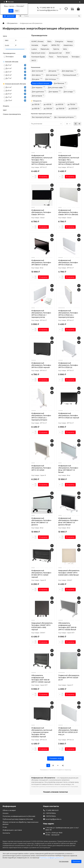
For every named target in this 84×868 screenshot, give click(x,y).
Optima (56, 50)
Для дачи (36, 80)
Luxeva (34, 50)
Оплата (5, 813)
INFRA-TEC (56, 46)
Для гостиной (37, 71)
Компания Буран (38, 57)
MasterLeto (45, 50)
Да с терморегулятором (64, 118)
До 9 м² (9, 94)
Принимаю (76, 861)
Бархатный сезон (38, 53)
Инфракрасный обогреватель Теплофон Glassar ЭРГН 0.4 (41, 213)
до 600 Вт (59, 105)
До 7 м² (9, 79)
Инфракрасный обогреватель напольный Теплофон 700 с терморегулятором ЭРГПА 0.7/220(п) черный (42, 160)
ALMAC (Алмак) (37, 42)
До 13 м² (9, 101)
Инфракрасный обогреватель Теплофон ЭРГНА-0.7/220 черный (41, 366)
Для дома (52, 71)
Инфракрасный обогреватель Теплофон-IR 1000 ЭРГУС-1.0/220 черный (42, 574)
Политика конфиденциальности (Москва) (19, 816)
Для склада (68, 92)
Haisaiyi (70, 42)
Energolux (59, 42)
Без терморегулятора (41, 118)
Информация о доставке (12, 830)
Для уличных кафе (55, 88)
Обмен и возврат (9, 810)
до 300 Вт (36, 105)
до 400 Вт (48, 105)
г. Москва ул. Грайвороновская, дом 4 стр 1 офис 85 (62, 829)
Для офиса (36, 76)
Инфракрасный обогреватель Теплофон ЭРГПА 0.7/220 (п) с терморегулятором (41, 417)
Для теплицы (51, 80)
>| (63, 766)
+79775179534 (51, 813)
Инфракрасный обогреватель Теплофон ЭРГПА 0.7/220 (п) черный (69, 416)
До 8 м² (9, 91)
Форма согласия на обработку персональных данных (21, 823)
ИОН (68, 53)
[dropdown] (4, 2)
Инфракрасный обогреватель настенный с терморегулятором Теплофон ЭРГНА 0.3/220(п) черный (42, 733)
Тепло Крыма (62, 57)
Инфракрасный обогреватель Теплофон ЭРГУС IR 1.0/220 (41, 468)
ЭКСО (34, 61)
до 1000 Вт (48, 109)
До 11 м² (9, 98)
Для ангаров (37, 96)
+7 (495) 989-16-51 (45, 8)
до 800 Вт (36, 109)
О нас (5, 827)
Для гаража (53, 92)
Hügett (45, 46)
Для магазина (52, 76)
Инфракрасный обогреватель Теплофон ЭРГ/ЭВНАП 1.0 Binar (41, 263)
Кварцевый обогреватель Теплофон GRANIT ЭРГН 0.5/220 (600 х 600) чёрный (42, 627)
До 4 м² (9, 69)
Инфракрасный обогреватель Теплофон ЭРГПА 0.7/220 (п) (68, 366)
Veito (65, 50)
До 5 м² (9, 72)
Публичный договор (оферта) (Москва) (18, 819)
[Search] (52, 16)
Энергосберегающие (41, 84)
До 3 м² (9, 66)
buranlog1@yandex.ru (47, 10)
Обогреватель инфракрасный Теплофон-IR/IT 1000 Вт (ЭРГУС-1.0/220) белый (67, 627)
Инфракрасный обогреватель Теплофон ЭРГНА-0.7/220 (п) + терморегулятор (41, 314)
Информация (9, 806)
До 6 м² (9, 76)
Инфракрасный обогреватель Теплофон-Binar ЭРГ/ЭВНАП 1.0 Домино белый (68, 522)
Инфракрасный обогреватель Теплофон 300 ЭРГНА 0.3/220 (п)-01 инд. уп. (68, 732)
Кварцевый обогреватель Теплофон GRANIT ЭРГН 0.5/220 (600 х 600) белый (69, 573)
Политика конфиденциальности (52, 858)
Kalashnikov (68, 46)
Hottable (35, 46)
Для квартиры (68, 71)
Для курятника (38, 92)
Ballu (49, 42)
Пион (51, 57)
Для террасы (37, 88)
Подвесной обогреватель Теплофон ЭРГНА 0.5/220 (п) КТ (69, 678)
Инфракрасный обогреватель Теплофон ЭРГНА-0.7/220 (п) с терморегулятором (68, 314)
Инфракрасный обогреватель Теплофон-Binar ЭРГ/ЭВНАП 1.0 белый (68, 469)
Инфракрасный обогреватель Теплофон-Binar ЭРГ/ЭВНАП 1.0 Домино (42, 522)
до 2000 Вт (73, 109)
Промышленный (69, 76)
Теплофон (10, 57)
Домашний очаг (56, 53)
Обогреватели (12, 24)
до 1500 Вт (60, 109)
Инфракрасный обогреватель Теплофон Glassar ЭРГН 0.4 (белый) (68, 213)
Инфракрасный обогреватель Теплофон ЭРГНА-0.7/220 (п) (68, 263)
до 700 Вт (71, 105)
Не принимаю (64, 861)
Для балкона (59, 84)
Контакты (6, 833)
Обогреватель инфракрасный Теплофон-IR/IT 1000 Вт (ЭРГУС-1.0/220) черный (41, 679)
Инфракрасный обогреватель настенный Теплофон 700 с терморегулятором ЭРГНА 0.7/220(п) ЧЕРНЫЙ (69, 160)
